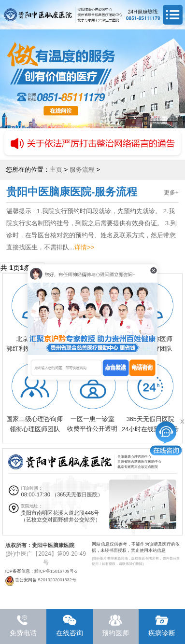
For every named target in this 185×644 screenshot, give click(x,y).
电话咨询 (142, 367)
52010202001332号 (57, 580)
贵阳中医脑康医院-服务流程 (72, 192)
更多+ (171, 192)
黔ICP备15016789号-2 (56, 571)
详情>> (84, 247)
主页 (56, 170)
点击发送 (115, 367)
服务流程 (82, 170)
